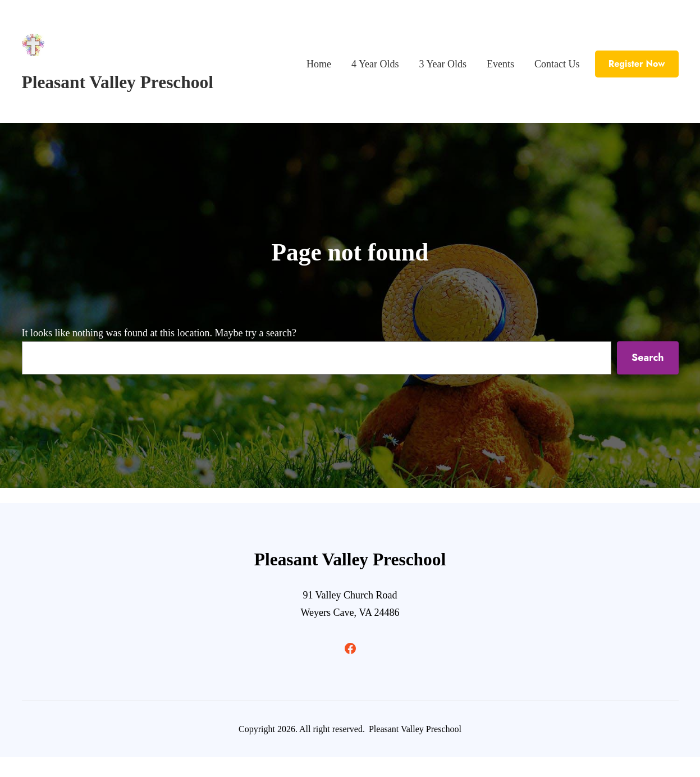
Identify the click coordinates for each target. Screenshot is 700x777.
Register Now (637, 64)
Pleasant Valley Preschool (118, 82)
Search (648, 358)
